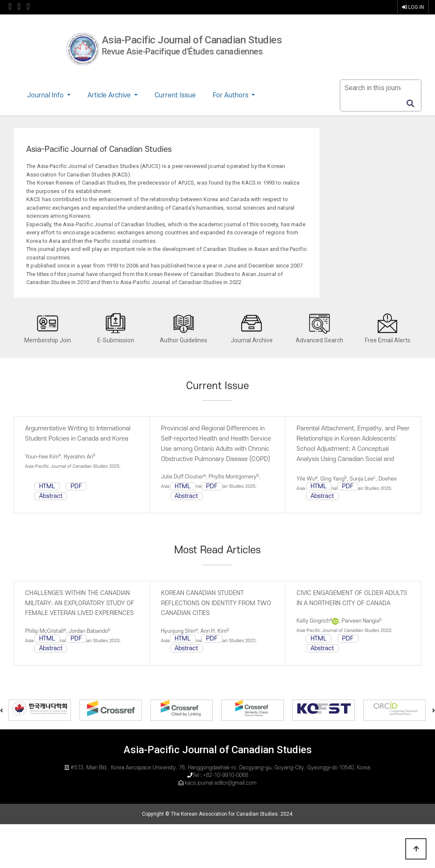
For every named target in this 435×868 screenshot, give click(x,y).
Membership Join (48, 328)
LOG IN (413, 7)
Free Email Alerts (388, 328)
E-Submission (116, 328)
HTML (47, 486)
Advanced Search (319, 328)
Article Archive (110, 95)
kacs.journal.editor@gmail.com (221, 783)
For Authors (232, 95)
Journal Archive (252, 328)
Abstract (51, 496)
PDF (76, 486)
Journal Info (46, 95)
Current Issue (175, 95)
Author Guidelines (184, 328)
